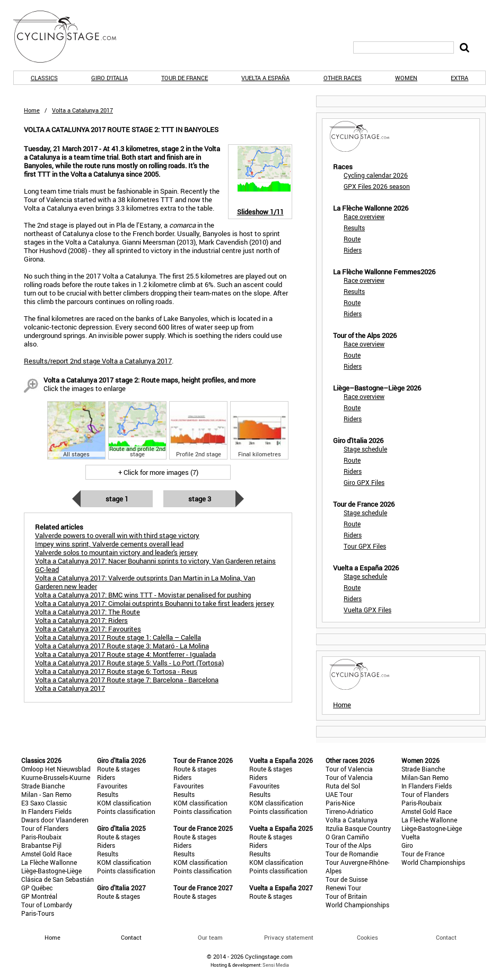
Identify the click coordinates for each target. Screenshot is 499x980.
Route (352, 239)
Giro (407, 845)
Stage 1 (117, 499)
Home (32, 110)
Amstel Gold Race (46, 854)
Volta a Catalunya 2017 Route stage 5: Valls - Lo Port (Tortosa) (129, 663)
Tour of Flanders (45, 828)
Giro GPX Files (364, 482)
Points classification (126, 811)
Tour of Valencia (349, 769)
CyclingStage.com (72, 37)
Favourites (112, 786)
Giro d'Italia (110, 78)
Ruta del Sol (343, 786)
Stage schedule (365, 449)
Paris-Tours (38, 913)
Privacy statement (289, 937)
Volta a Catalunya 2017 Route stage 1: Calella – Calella (118, 637)
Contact (446, 937)
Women (406, 78)
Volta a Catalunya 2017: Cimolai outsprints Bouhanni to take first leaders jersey (155, 603)
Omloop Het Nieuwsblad (56, 769)
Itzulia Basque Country (358, 828)
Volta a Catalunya (352, 820)
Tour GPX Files (365, 546)
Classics (44, 78)
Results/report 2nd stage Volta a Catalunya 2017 (98, 361)
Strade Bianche (43, 786)
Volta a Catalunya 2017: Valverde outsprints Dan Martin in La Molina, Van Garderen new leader (145, 582)
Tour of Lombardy (47, 905)
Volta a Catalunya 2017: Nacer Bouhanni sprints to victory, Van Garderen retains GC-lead (155, 565)
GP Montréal (39, 896)
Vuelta (411, 837)
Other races (343, 78)
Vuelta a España (265, 78)
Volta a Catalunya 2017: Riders (81, 620)
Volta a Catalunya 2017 (70, 688)
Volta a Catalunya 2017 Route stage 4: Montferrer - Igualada (125, 654)
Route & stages (119, 769)
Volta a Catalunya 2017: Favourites (88, 629)
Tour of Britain (346, 896)
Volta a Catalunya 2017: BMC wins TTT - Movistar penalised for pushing (143, 595)
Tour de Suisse (347, 879)
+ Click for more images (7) (158, 472)
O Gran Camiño (347, 837)
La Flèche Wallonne (49, 862)
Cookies (367, 937)
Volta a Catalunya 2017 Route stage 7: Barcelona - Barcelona (127, 680)
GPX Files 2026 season (377, 186)
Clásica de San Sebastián (58, 879)
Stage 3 (200, 499)
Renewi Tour (343, 888)
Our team (210, 937)
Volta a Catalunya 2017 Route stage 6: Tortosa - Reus (116, 671)
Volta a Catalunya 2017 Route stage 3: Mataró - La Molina (122, 646)
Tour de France (185, 78)
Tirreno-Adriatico (349, 811)
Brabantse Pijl (41, 845)
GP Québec (37, 888)
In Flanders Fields (46, 811)
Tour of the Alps (348, 845)
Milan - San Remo (46, 794)
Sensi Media (276, 965)
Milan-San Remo (425, 777)
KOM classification (124, 803)
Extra (459, 78)
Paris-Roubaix (41, 837)
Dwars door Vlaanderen (55, 820)
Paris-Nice (340, 803)
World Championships (357, 905)
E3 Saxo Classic (44, 803)
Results (354, 228)
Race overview (364, 216)
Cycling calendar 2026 (376, 175)
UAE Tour (339, 794)
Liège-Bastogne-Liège (51, 871)
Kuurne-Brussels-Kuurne (56, 777)
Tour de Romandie (352, 854)
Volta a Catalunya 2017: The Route (87, 612)
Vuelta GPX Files (367, 610)
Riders (353, 250)
